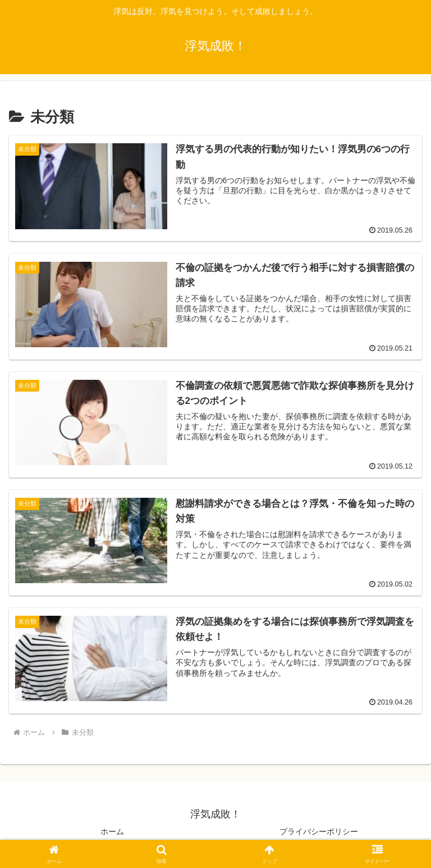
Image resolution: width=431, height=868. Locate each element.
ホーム (112, 831)
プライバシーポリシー (319, 831)
